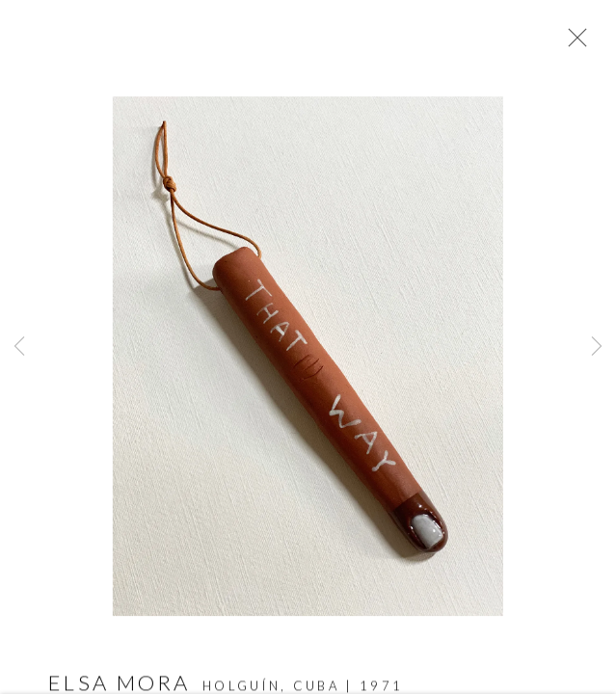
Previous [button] (19, 347)
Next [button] (597, 347)
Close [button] (573, 43)
